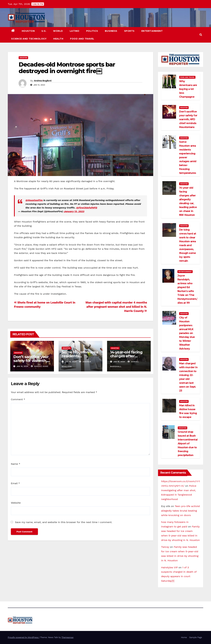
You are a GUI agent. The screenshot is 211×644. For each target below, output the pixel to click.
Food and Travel (82, 39)
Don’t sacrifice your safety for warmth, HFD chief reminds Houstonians (188, 119)
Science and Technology (29, 39)
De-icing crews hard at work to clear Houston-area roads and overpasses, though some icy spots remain (188, 245)
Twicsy (165, 547)
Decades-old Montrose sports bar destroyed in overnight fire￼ (67, 68)
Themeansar (68, 637)
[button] (201, 35)
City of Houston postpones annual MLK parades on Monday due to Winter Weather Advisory (187, 333)
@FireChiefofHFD (87, 208)
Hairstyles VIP (169, 567)
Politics (92, 31)
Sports (129, 31)
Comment (18, 399)
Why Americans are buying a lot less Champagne (188, 89)
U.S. (44, 31)
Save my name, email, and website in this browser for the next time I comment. (64, 522)
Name (16, 464)
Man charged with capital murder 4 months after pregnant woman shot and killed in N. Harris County (116, 307)
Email (15, 483)
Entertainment (152, 31)
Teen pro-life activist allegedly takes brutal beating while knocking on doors (181, 511)
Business (111, 31)
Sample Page (196, 637)
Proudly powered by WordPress (23, 637)
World (58, 31)
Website (16, 503)
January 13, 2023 (74, 211)
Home (184, 637)
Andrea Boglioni (43, 81)
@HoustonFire (34, 200)
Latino (75, 31)
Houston (28, 31)
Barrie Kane (40, 366)
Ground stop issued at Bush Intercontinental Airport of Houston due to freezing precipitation (188, 444)
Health (58, 39)
